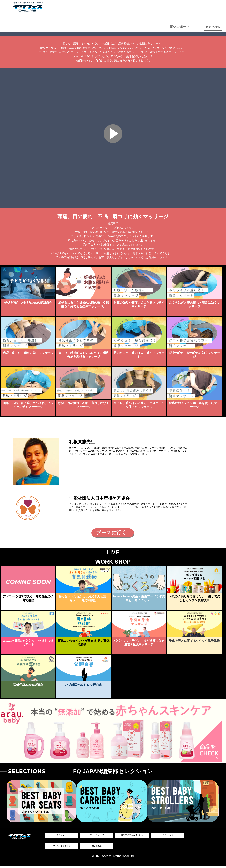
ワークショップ (69, 27)
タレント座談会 (107, 27)
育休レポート (182, 27)
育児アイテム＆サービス (25, 27)
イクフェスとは (62, 836)
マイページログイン (62, 847)
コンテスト (144, 27)
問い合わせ (97, 847)
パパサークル (167, 836)
